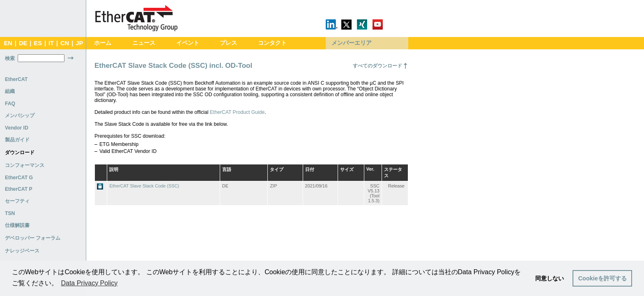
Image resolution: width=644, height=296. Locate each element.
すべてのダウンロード (377, 66)
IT (51, 43)
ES (38, 43)
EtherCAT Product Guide (237, 112)
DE (23, 43)
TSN (10, 213)
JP (79, 43)
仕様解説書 (17, 225)
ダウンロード (20, 153)
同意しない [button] (550, 278)
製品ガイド (17, 140)
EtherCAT (16, 79)
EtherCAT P (19, 189)
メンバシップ (20, 116)
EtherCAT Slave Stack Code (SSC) (144, 186)
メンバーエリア (352, 43)
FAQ (10, 104)
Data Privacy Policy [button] (89, 283)
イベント (188, 43)
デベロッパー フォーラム (33, 238)
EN (8, 43)
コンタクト (272, 43)
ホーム (103, 43)
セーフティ (17, 201)
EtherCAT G (19, 178)
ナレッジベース (22, 251)
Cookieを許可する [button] (603, 278)
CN (65, 43)
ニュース (144, 43)
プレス (228, 43)
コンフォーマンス (25, 165)
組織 (10, 91)
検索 (10, 58)
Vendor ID (17, 128)
